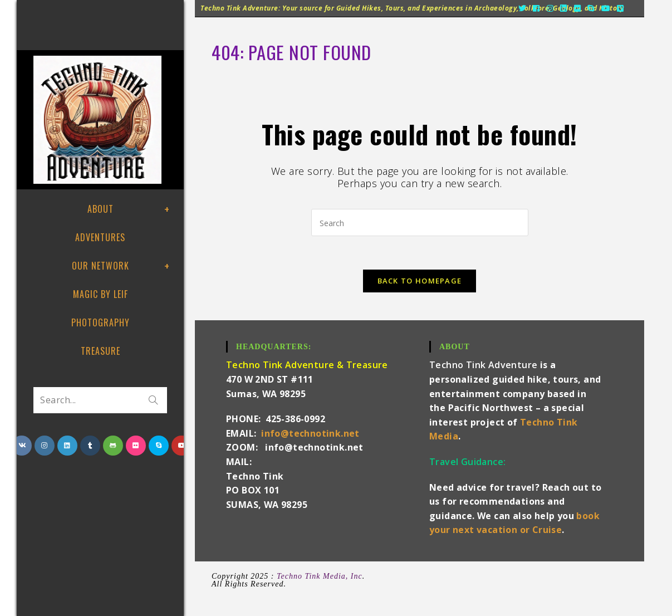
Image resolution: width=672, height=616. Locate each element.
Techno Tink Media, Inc (320, 576)
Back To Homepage (420, 281)
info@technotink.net (310, 433)
